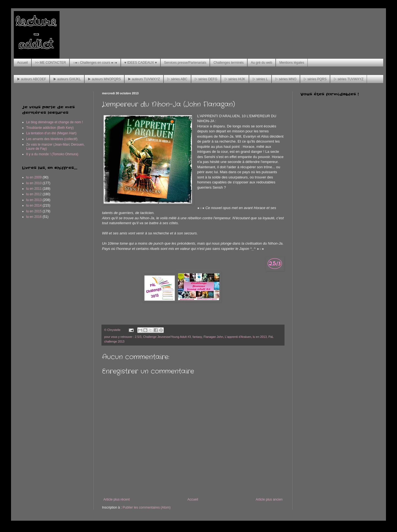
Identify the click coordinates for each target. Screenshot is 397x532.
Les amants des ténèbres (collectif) (52, 139)
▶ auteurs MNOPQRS (104, 79)
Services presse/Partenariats (185, 63)
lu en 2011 (34, 189)
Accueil (22, 63)
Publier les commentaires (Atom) (147, 507)
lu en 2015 (34, 211)
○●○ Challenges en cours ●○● (95, 63)
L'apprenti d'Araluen (238, 337)
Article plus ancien (269, 499)
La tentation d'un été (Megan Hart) (51, 133)
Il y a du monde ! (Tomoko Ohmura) (52, 154)
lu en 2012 (34, 194)
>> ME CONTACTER (50, 63)
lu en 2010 (34, 183)
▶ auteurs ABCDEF (32, 79)
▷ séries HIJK (235, 79)
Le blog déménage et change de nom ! (55, 122)
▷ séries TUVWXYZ (348, 79)
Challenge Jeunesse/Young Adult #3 (167, 337)
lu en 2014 (34, 205)
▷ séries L (260, 79)
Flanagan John (213, 337)
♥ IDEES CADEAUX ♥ (141, 63)
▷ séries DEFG (206, 79)
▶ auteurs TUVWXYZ (144, 79)
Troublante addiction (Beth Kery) (50, 128)
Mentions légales (292, 63)
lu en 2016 (34, 217)
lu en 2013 (260, 337)
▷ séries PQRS (315, 79)
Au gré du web (261, 63)
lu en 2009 (34, 177)
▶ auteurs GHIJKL (67, 79)
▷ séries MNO (286, 79)
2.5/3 (138, 337)
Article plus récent (116, 499)
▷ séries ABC (177, 79)
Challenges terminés (228, 63)
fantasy (197, 337)
